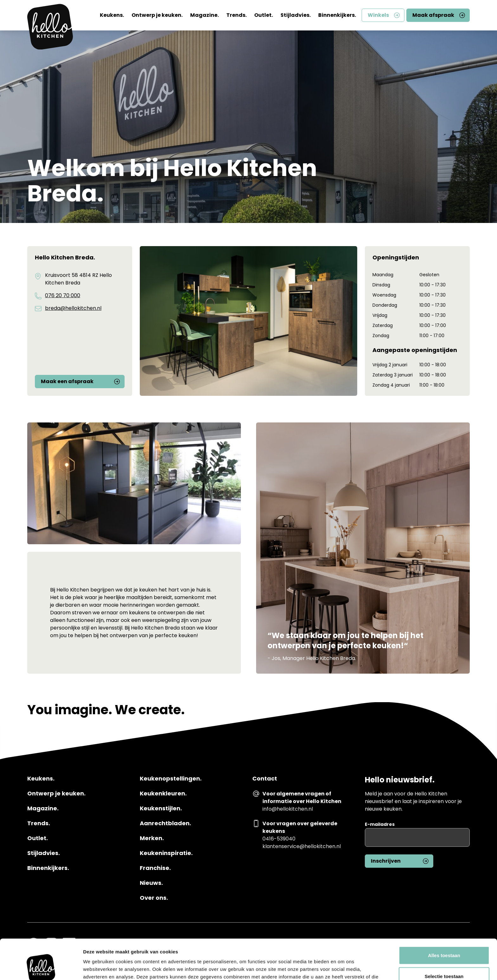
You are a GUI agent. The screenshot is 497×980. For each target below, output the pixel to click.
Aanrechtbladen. (165, 823)
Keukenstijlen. (161, 808)
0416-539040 (279, 839)
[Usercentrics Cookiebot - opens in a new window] (41, 968)
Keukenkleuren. (163, 794)
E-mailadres (380, 824)
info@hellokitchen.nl (288, 809)
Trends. (236, 15)
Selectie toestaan (444, 939)
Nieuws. (151, 883)
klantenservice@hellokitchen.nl (302, 846)
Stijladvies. (296, 15)
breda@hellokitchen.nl (73, 308)
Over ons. (154, 898)
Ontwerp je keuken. (157, 15)
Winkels (378, 15)
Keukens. (112, 15)
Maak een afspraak (67, 381)
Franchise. (155, 868)
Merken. (152, 838)
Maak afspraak (433, 15)
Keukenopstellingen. (171, 779)
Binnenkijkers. (337, 15)
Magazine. (204, 15)
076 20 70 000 (63, 295)
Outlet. (264, 15)
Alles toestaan (444, 918)
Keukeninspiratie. (166, 853)
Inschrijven (386, 861)
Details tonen (342, 967)
